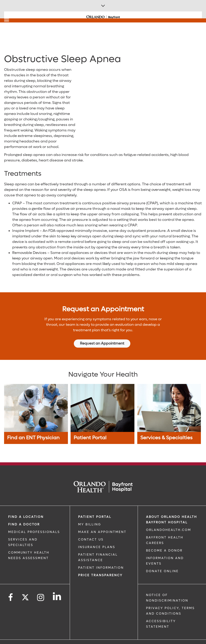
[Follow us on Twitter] (25, 588)
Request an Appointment (102, 343)
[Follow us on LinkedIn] (57, 588)
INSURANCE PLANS (97, 539)
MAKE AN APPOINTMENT (102, 524)
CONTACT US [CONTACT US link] (91, 532)
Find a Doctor (24, 516)
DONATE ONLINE (162, 563)
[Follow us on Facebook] (11, 590)
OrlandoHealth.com (169, 522)
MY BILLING (90, 516)
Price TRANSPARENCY (100, 567)
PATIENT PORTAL (95, 509)
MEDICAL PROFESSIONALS (34, 524)
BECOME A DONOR (164, 543)
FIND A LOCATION (26, 509)
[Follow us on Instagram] (41, 590)
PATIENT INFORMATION (101, 560)
